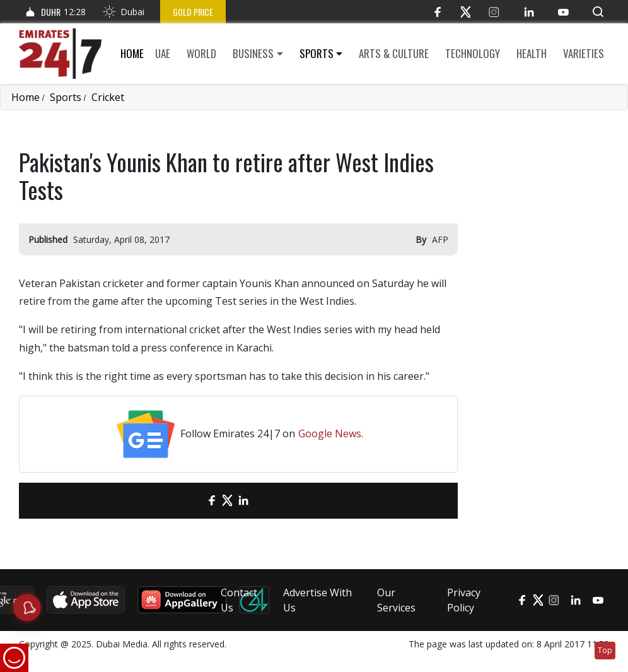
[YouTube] (563, 12)
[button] (598, 12)
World (201, 53)
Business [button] (253, 53)
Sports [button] (317, 53)
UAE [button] (163, 53)
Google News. (331, 433)
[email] (189, 501)
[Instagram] (494, 12)
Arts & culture (394, 53)
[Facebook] (437, 12)
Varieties (584, 53)
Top (605, 650)
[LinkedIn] (529, 12)
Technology (473, 53)
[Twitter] (466, 12)
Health (532, 53)
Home (132, 53)
